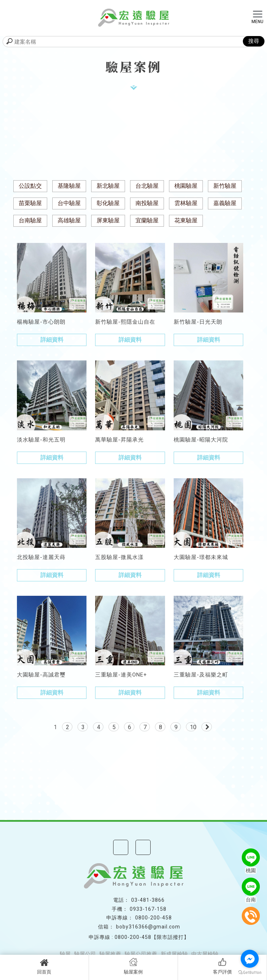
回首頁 (44, 966)
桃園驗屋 (186, 186)
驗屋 (65, 954)
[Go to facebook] (250, 959)
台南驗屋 (30, 220)
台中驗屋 (69, 203)
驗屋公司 (85, 954)
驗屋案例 (133, 966)
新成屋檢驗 (174, 954)
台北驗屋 (147, 186)
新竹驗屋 (225, 186)
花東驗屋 (186, 220)
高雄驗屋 (69, 220)
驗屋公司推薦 (141, 954)
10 (193, 727)
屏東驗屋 (108, 220)
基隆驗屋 (69, 186)
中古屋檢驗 (205, 954)
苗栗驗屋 (30, 203)
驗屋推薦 (110, 954)
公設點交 (30, 186)
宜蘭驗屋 (147, 220)
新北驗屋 (108, 186)
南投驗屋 (147, 203)
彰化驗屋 (108, 203)
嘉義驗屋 (225, 203)
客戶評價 (222, 966)
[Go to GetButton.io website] (250, 973)
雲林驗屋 (186, 203)
